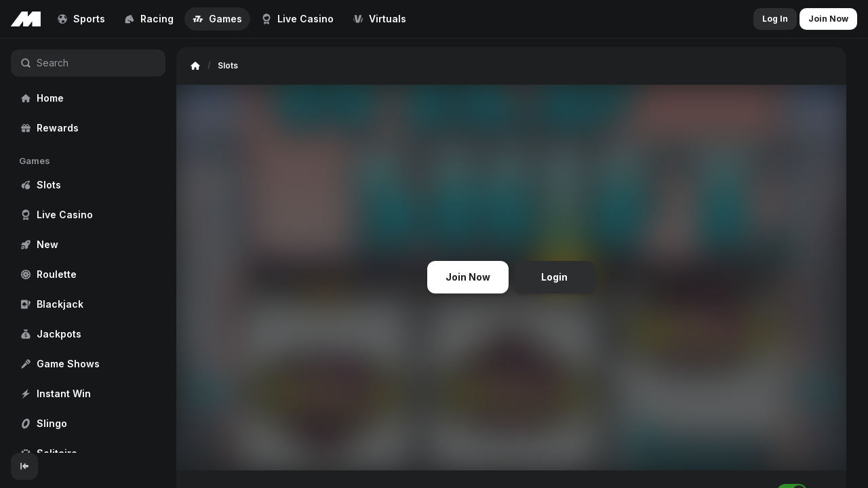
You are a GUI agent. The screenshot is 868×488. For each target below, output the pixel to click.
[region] (88, 246)
